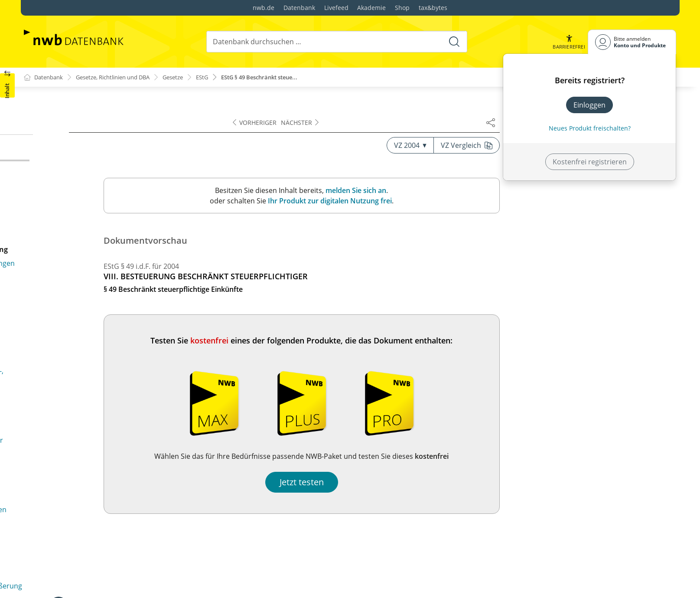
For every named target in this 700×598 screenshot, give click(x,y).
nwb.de (264, 8)
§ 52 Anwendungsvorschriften (79, 467)
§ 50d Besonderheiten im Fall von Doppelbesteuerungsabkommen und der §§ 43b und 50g (117, 269)
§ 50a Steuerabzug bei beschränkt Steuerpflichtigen (115, 190)
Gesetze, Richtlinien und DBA (121, 77)
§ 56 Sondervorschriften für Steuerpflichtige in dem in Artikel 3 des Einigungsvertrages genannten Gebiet (117, 580)
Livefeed (336, 8)
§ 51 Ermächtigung (61, 429)
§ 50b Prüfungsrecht (64, 231)
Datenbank (299, 8)
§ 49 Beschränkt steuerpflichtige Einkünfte (99, 152)
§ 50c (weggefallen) (61, 245)
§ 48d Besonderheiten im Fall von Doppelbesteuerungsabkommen (85, 114)
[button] (568, 42)
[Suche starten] (454, 42)
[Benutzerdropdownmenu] (632, 42)
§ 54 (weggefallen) (60, 516)
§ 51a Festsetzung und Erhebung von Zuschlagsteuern (91, 448)
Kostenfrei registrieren (590, 162)
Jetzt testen (479, 482)
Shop (402, 8)
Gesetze (188, 77)
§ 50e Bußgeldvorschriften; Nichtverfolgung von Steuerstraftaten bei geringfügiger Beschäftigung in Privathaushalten (114, 304)
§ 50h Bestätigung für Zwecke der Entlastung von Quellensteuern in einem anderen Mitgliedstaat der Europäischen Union (114, 405)
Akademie (371, 8)
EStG (219, 77)
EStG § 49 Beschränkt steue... (282, 77)
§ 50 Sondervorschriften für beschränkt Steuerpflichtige (95, 171)
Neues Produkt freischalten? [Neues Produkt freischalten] (590, 128)
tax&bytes (433, 8)
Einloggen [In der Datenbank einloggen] (589, 105)
